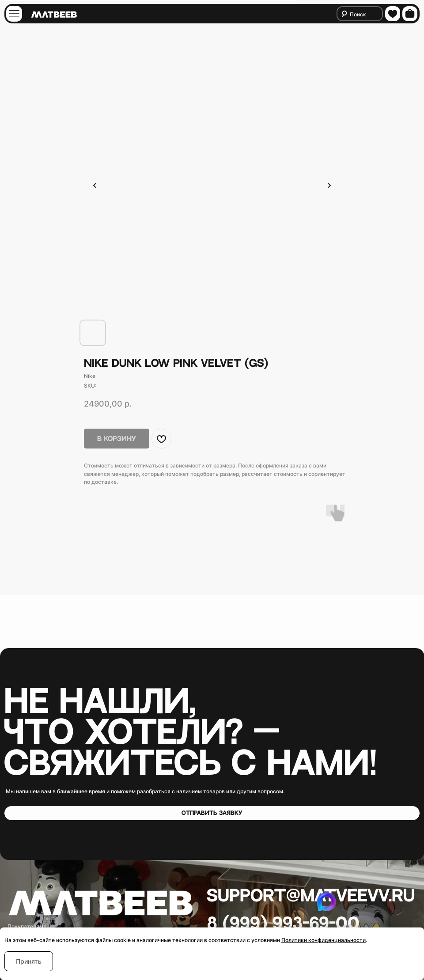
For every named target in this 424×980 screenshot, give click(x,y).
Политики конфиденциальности (324, 940)
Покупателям (25, 926)
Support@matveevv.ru (311, 896)
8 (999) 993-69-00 (283, 924)
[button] (212, 813)
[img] (14, 14)
